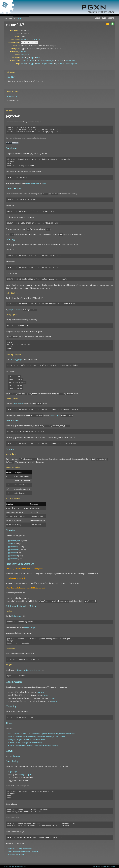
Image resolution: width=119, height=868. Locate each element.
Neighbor (12, 544)
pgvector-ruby (13, 547)
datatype (31, 64)
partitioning (54, 415)
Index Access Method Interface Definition (23, 852)
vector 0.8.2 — (30, 40)
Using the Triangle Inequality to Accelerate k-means (27, 740)
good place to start (14, 310)
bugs (38, 58)
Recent (111, 18)
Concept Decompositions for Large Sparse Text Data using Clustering (33, 746)
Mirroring (105, 866)
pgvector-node (14, 550)
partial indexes (18, 404)
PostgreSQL (25, 55)
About (95, 866)
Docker (28, 183)
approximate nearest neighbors (66, 64)
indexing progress (17, 359)
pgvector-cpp (13, 559)
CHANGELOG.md (27, 61)
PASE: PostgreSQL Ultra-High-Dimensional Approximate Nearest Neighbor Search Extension (42, 734)
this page (41, 692)
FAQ (100, 866)
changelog (16, 756)
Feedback (112, 866)
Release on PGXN (21, 866)
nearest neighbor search (45, 64)
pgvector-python (14, 541)
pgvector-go (13, 553)
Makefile (60, 61)
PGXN (44, 183)
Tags (104, 18)
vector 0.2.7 (22, 18)
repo (32, 58)
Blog (6, 866)
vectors (23, 64)
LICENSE (40, 61)
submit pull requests (25, 775)
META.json (50, 61)
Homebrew (35, 183)
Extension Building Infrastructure (20, 849)
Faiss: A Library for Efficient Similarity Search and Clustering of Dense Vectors (37, 737)
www (23, 58)
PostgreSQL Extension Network (29, 670)
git (28, 58)
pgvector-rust (13, 556)
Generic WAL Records (16, 855)
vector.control (70, 61)
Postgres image (30, 628)
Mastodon (11, 866)
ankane (9, 18)
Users (97, 18)
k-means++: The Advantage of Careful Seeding (25, 743)
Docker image (16, 616)
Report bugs (13, 772)
